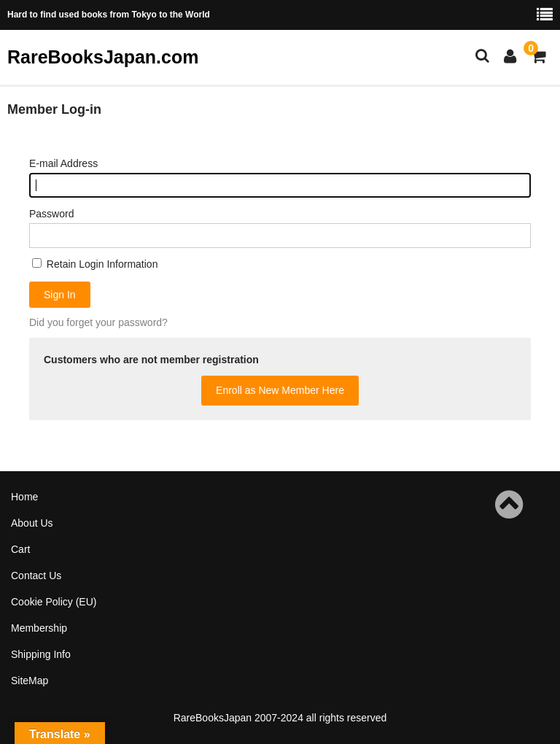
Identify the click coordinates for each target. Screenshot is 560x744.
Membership (39, 628)
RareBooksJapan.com (103, 57)
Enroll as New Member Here (280, 390)
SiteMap (30, 681)
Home (24, 497)
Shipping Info (41, 654)
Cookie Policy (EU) (54, 602)
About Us (32, 523)
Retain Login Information (95, 264)
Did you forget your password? (98, 322)
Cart (20, 549)
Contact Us (36, 576)
